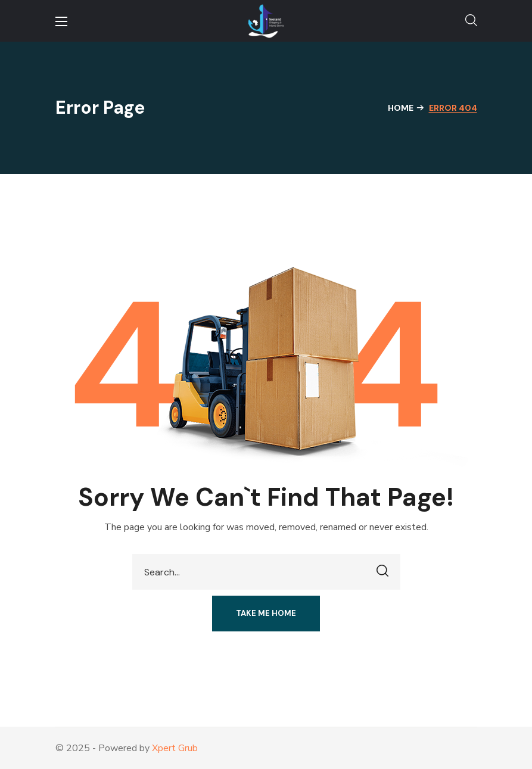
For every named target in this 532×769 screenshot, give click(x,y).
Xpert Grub (175, 748)
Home (401, 108)
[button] (471, 21)
